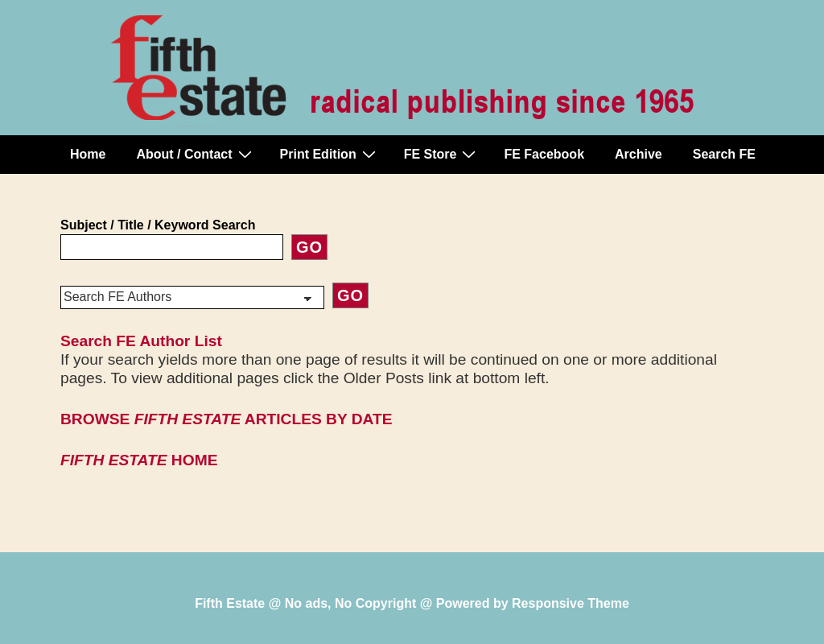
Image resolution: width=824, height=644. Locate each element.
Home (88, 154)
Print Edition (330, 154)
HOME (139, 460)
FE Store (442, 154)
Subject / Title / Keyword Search (158, 225)
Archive (639, 154)
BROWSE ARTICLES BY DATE (227, 419)
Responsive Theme (571, 603)
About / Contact (196, 154)
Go (309, 247)
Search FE (724, 154)
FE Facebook (544, 154)
